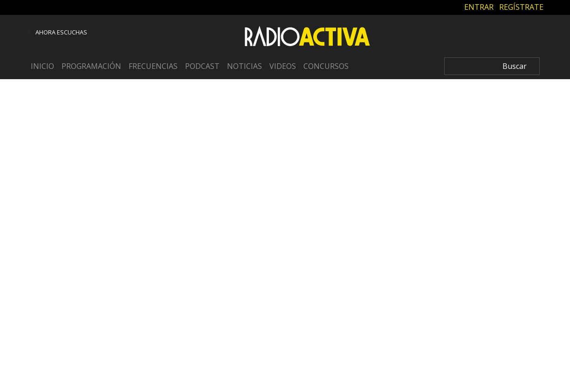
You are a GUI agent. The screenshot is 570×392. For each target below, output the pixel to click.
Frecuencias (153, 66)
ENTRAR (479, 7)
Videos (283, 66)
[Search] (492, 66)
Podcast (202, 66)
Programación (91, 66)
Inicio (42, 66)
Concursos (326, 66)
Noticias (244, 66)
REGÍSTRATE (521, 7)
